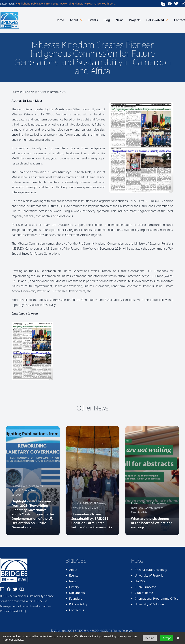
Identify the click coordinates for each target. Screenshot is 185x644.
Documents (77, 593)
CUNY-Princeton (146, 587)
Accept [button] (167, 638)
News (120, 20)
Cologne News (37, 92)
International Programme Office (156, 599)
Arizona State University (151, 570)
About (73, 570)
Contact (179, 20)
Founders (76, 599)
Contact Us (77, 610)
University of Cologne (149, 604)
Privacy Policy (78, 604)
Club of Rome (144, 593)
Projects (135, 20)
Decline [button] (150, 638)
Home (60, 20)
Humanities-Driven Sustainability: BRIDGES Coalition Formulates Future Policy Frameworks (92, 521)
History (74, 587)
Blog (107, 20)
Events (93, 20)
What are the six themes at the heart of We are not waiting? (151, 523)
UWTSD (140, 581)
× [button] (178, 638)
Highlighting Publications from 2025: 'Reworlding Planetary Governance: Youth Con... (66, 4)
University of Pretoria (149, 575)
